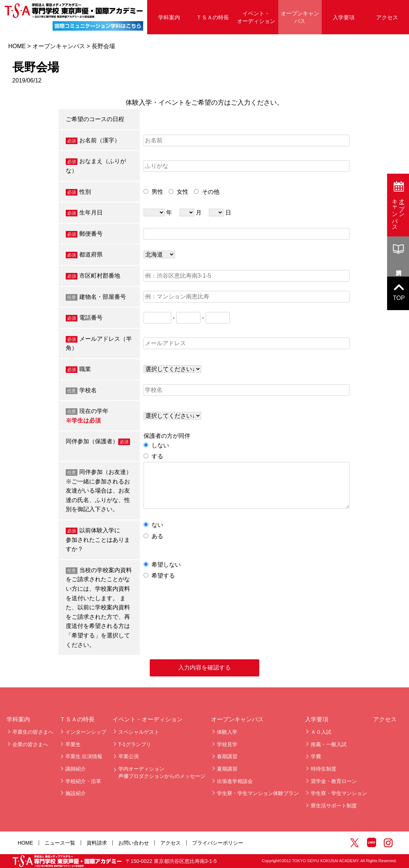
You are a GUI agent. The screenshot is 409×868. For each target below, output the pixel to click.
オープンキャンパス (300, 17)
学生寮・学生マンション (339, 793)
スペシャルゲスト (139, 732)
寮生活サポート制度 (334, 806)
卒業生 (73, 744)
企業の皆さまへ (30, 744)
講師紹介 (76, 769)
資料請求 (97, 843)
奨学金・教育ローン (334, 781)
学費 (316, 756)
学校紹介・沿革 (83, 781)
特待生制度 (324, 769)
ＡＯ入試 (321, 732)
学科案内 (169, 17)
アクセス (387, 17)
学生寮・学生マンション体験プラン (258, 793)
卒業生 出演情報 (84, 756)
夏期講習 (227, 769)
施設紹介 (76, 793)
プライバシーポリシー (218, 843)
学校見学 (227, 744)
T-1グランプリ (135, 744)
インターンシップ (86, 732)
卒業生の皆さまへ (33, 732)
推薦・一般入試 (329, 744)
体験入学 (227, 732)
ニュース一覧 (60, 843)
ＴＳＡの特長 (213, 17)
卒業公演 (129, 756)
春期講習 (227, 756)
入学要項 (344, 17)
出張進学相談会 (235, 781)
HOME (17, 46)
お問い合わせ (134, 843)
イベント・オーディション (256, 17)
